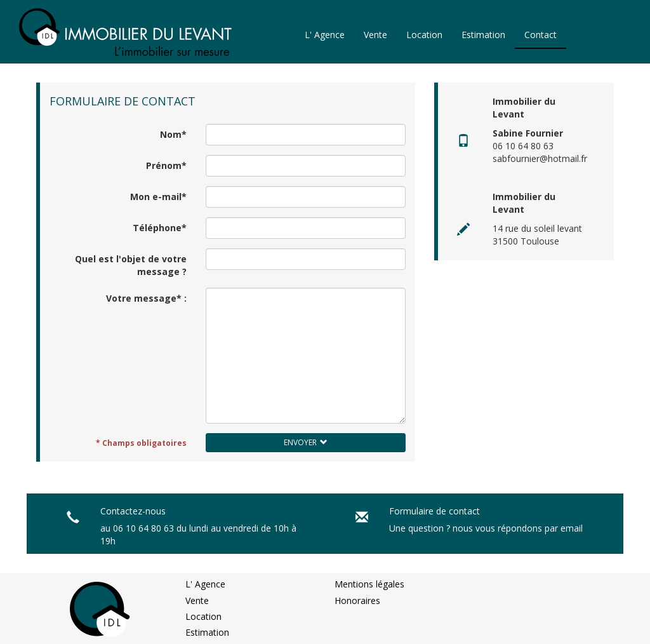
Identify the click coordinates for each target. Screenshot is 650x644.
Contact (541, 35)
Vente (375, 35)
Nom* (173, 134)
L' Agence (325, 35)
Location (424, 35)
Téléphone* (160, 228)
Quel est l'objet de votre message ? (131, 265)
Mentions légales (369, 584)
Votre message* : (146, 298)
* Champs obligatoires (141, 443)
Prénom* (166, 165)
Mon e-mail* (158, 197)
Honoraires (357, 600)
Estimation (483, 35)
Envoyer (306, 442)
